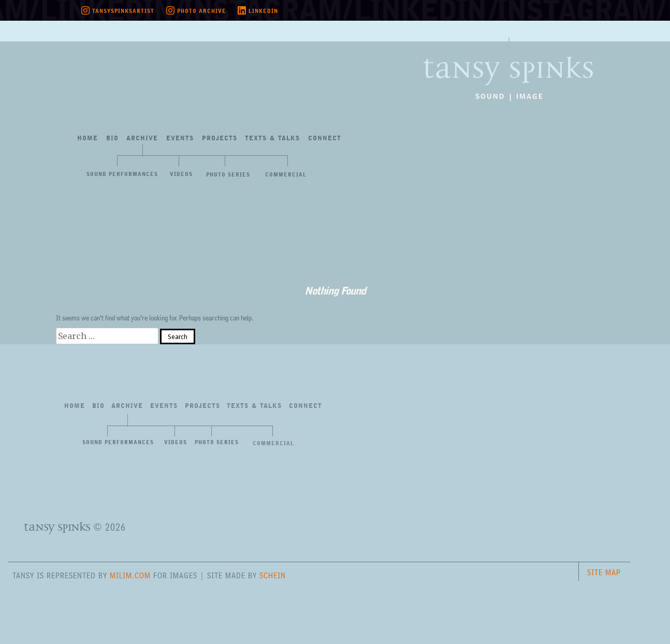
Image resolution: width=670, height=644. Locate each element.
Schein (273, 575)
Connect (325, 138)
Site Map (604, 572)
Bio (112, 138)
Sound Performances (122, 174)
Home (88, 138)
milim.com (130, 575)
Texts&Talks (272, 138)
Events (180, 138)
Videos (181, 174)
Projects (220, 138)
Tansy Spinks (494, 59)
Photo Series (228, 175)
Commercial (286, 175)
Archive (142, 138)
